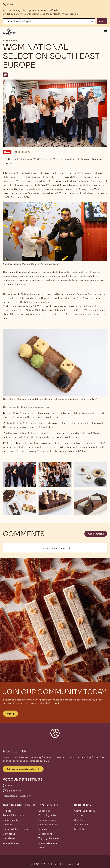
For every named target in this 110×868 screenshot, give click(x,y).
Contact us (9, 834)
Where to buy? (11, 843)
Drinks (42, 847)
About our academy (85, 811)
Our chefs (79, 820)
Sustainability (11, 820)
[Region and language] (49, 21)
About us (8, 825)
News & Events (10, 41)
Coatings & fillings (48, 825)
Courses (78, 815)
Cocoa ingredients (49, 815)
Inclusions (44, 829)
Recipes (7, 811)
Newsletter (9, 838)
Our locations (81, 825)
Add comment (96, 534)
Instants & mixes (48, 843)
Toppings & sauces (49, 838)
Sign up (11, 714)
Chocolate (44, 811)
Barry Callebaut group (15, 829)
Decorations (45, 834)
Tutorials (79, 829)
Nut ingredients (47, 820)
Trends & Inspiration (14, 815)
